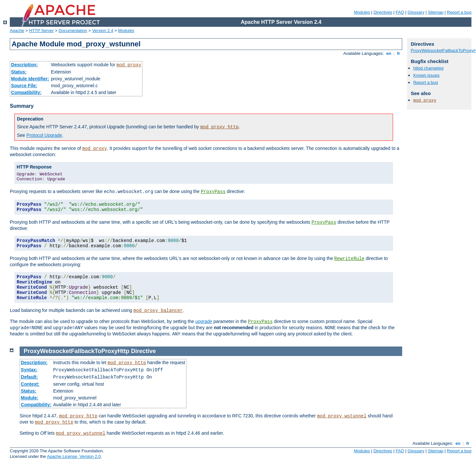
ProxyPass (213, 192)
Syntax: (29, 370)
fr (399, 53)
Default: (29, 377)
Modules (362, 12)
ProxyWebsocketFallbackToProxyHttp (77, 351)
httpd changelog (428, 68)
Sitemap (436, 12)
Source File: (24, 86)
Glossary (416, 12)
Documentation (73, 31)
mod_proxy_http (220, 127)
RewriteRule (349, 259)
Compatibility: (26, 92)
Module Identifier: (30, 79)
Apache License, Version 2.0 (74, 456)
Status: (19, 72)
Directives (383, 12)
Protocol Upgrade (44, 135)
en (389, 53)
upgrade (204, 321)
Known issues (426, 75)
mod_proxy (129, 65)
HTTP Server (41, 31)
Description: (25, 65)
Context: (30, 384)
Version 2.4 (103, 31)
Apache (17, 31)
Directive (143, 351)
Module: (30, 398)
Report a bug (459, 12)
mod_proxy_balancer (158, 311)
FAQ (400, 12)
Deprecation (30, 119)
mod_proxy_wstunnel (342, 416)
